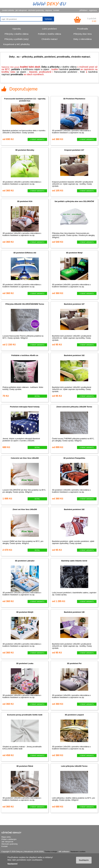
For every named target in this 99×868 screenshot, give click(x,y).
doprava (49, 10)
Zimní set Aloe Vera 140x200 (25, 509)
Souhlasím (84, 860)
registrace (93, 10)
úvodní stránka (8, 10)
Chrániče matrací (49, 39)
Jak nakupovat (7, 842)
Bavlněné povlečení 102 (74, 355)
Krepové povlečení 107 (74, 150)
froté (82, 72)
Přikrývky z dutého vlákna (17, 34)
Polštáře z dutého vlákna (49, 34)
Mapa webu (6, 837)
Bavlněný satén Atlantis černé (74, 561)
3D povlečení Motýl (74, 253)
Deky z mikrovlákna (82, 39)
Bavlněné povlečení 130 (74, 612)
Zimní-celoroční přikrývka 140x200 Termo (74, 407)
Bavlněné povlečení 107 (74, 304)
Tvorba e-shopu (51, 852)
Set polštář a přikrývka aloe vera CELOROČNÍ (74, 201)
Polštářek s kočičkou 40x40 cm (25, 355)
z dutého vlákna (59, 67)
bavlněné (70, 69)
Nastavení (13, 864)
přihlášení (84, 10)
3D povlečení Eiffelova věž (25, 253)
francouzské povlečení (66, 72)
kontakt (56, 10)
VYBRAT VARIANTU (37, 139)
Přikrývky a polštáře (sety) (17, 39)
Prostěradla (83, 29)
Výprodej (16, 29)
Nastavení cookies (78, 852)
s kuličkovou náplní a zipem (30, 69)
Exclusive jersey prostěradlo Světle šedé (25, 715)
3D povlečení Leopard (74, 715)
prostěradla (17, 74)
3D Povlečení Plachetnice (74, 99)
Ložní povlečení (49, 29)
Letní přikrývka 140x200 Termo (74, 766)
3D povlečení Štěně (25, 766)
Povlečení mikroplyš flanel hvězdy (25, 407)
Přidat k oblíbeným (9, 839)
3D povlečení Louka (25, 663)
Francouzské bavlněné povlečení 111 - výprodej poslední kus (25, 100)
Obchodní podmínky (10, 844)
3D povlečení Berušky (25, 150)
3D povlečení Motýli (25, 612)
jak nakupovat (21, 10)
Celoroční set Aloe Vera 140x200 (25, 458)
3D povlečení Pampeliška (74, 458)
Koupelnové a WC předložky (16, 44)
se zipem (21, 72)
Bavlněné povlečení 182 (74, 509)
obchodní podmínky (36, 10)
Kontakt (4, 846)
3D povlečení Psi (74, 663)
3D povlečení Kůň (25, 201)
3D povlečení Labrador (25, 561)
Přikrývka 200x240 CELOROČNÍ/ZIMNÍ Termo (25, 304)
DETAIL (37, 396)
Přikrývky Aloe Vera (83, 34)
